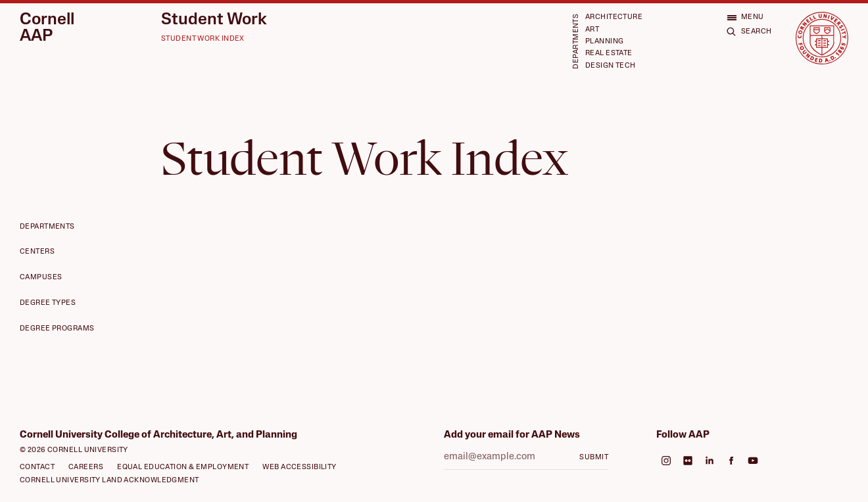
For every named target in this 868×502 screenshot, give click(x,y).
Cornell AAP (47, 28)
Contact (37, 468)
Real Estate (609, 54)
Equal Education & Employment (183, 468)
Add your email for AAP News (512, 435)
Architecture (614, 17)
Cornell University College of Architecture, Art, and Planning (158, 435)
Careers (86, 468)
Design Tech (611, 66)
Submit (594, 458)
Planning (605, 42)
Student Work (214, 20)
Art (592, 30)
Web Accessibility (299, 468)
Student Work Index (203, 39)
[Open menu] (745, 17)
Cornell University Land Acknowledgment (109, 481)
